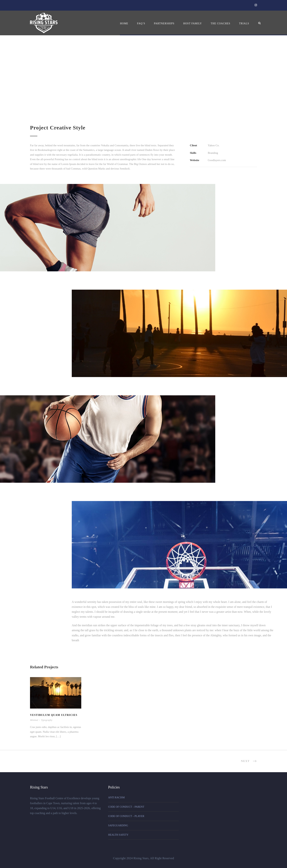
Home (124, 23)
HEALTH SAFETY (118, 835)
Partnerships (164, 23)
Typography (47, 720)
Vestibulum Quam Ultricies (54, 715)
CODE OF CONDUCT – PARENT (126, 807)
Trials (244, 23)
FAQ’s (141, 23)
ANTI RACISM (117, 798)
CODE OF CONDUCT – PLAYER (126, 816)
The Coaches (220, 23)
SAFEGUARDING (118, 825)
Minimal (34, 720)
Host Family (193, 23)
